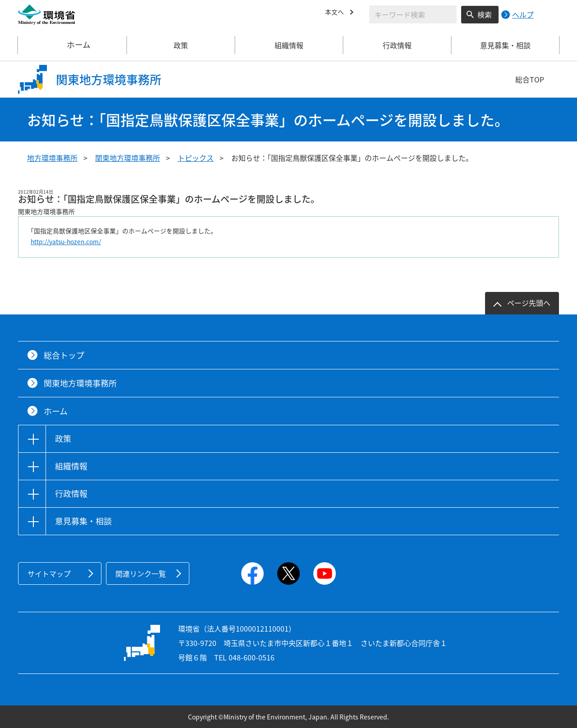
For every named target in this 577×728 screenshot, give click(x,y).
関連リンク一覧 (141, 573)
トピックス (196, 158)
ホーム (73, 45)
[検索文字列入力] (413, 14)
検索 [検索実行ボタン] (485, 14)
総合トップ (64, 355)
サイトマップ (49, 573)
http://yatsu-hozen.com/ (66, 241)
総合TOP (530, 79)
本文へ (336, 13)
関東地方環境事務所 (128, 158)
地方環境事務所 (52, 158)
